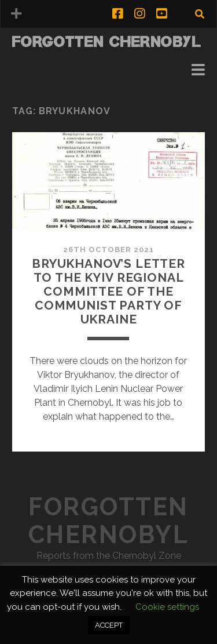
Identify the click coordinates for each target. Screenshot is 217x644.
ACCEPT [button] (109, 625)
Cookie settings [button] (167, 607)
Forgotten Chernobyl (107, 41)
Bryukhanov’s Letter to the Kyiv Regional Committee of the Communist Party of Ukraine (108, 291)
